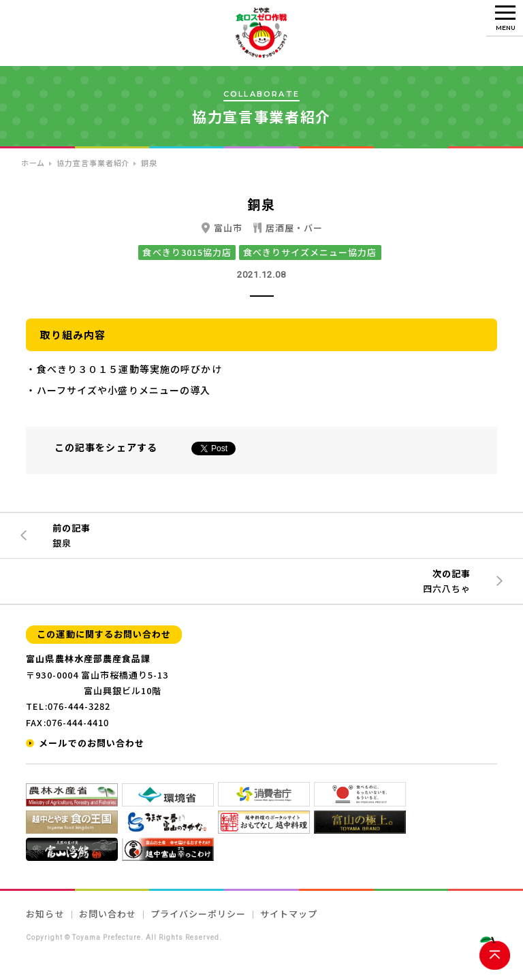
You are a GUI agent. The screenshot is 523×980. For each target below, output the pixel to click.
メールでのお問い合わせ (91, 743)
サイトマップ (289, 914)
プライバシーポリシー (198, 914)
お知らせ (45, 914)
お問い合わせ (108, 914)
